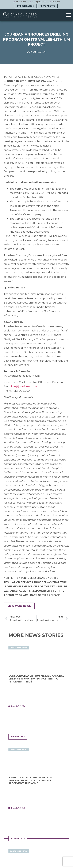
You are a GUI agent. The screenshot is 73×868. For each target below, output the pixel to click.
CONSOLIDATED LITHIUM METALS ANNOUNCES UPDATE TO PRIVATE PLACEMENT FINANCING (30, 780)
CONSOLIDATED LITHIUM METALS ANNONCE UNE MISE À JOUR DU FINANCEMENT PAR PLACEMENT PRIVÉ (36, 679)
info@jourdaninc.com (24, 386)
